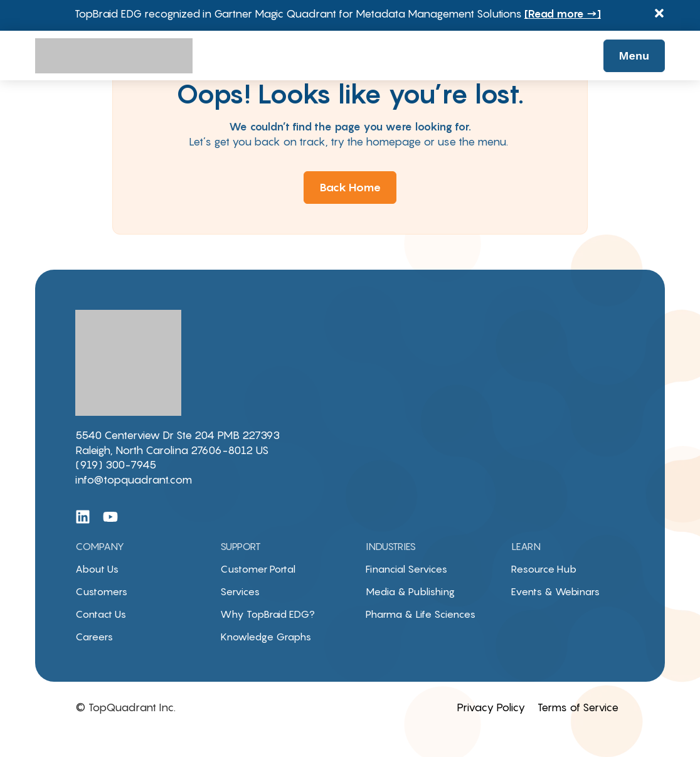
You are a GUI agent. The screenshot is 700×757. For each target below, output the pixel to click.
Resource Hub (544, 569)
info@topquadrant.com (134, 480)
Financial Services (406, 569)
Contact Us (101, 614)
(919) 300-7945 (116, 465)
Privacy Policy (491, 707)
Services (240, 591)
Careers (94, 637)
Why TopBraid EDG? (268, 614)
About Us (97, 569)
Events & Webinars (555, 591)
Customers (101, 591)
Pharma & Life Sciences (421, 614)
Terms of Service (578, 707)
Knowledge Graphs (266, 637)
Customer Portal (258, 569)
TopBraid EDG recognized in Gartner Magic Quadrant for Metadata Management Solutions (338, 14)
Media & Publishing (410, 591)
